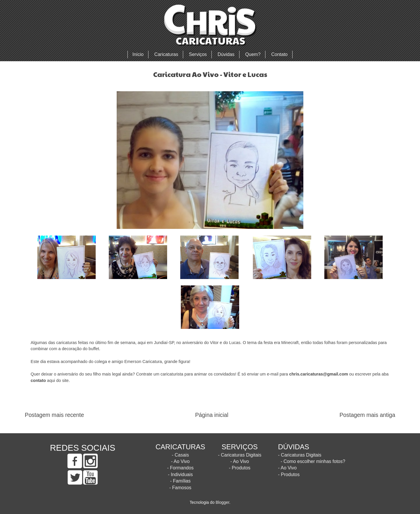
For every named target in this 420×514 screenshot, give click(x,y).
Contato (279, 54)
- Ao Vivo (180, 461)
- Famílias (180, 481)
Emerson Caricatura (143, 362)
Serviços (198, 54)
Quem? (253, 54)
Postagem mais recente (54, 415)
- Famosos (181, 488)
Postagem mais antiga (367, 415)
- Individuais (180, 474)
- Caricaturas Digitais (239, 455)
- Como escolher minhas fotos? (313, 461)
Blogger (222, 502)
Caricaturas (166, 54)
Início (138, 54)
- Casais (180, 455)
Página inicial (212, 415)
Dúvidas (226, 54)
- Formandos (180, 468)
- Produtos (240, 468)
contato (38, 380)
